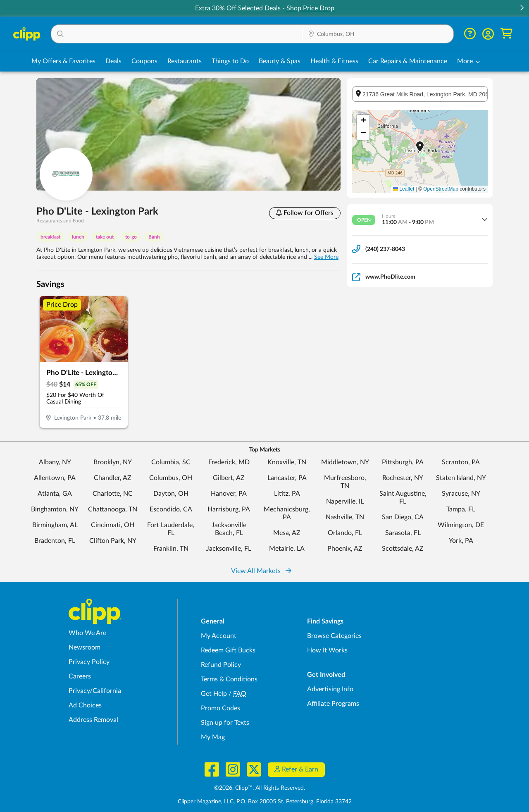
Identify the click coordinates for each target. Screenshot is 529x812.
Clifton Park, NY (113, 541)
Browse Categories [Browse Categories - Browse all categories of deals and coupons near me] (334, 636)
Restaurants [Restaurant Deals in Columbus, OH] (185, 61)
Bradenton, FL (55, 541)
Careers (80, 676)
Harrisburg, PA (229, 509)
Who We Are (87, 633)
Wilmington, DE (461, 525)
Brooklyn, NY (113, 462)
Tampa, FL (461, 509)
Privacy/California (95, 691)
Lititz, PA (287, 494)
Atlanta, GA (55, 494)
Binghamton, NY (55, 509)
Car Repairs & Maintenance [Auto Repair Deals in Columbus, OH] (408, 61)
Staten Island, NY (461, 478)
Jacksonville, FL (229, 549)
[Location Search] (378, 34)
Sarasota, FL (403, 533)
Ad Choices (85, 705)
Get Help (214, 694)
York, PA (461, 541)
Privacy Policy (89, 662)
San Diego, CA (403, 517)
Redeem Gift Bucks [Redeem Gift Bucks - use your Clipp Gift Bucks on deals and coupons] (228, 650)
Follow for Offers (305, 213)
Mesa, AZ (287, 533)
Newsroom (85, 647)
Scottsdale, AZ (403, 549)
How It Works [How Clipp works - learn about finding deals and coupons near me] (327, 650)
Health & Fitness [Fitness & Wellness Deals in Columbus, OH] (334, 61)
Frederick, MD (229, 462)
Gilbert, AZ (229, 478)
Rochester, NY (403, 478)
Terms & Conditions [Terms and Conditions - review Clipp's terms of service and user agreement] (229, 679)
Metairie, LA (287, 549)
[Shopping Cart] (506, 34)
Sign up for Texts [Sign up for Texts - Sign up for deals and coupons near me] (225, 723)
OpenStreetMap (441, 189)
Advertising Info (330, 689)
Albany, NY (55, 462)
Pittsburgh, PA (403, 462)
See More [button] (326, 257)
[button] (522, 8)
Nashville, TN (345, 517)
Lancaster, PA (287, 478)
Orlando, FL (345, 533)
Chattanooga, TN (113, 509)
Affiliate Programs (333, 704)
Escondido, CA (171, 509)
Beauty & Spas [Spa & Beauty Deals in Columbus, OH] (280, 61)
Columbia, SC (171, 462)
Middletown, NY (345, 462)
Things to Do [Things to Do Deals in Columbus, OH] (230, 61)
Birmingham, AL (55, 525)
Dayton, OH (171, 494)
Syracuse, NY (461, 494)
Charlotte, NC (113, 494)
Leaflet (404, 189)
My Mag (213, 737)
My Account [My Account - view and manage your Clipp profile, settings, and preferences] (219, 636)
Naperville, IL (345, 502)
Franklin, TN (171, 549)
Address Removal (93, 720)
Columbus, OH (171, 478)
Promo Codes (220, 708)
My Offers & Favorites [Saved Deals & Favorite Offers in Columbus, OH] (63, 61)
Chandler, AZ (113, 478)
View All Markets (261, 571)
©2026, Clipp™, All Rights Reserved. (260, 788)
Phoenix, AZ (345, 549)
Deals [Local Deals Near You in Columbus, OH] (113, 61)
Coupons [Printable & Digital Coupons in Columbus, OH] (144, 61)
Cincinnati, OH (113, 525)
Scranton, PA (461, 462)
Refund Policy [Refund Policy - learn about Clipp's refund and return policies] (221, 665)
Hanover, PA (229, 494)
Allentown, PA (55, 478)
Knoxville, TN (287, 462)
